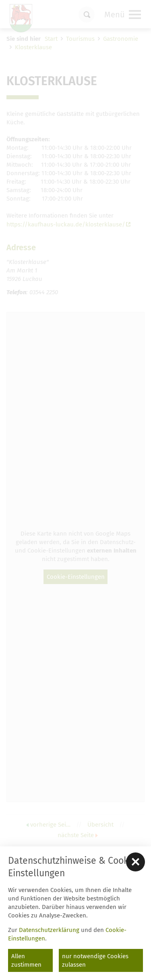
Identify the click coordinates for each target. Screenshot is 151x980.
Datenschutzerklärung (49, 930)
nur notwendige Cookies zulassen (95, 960)
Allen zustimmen (26, 960)
